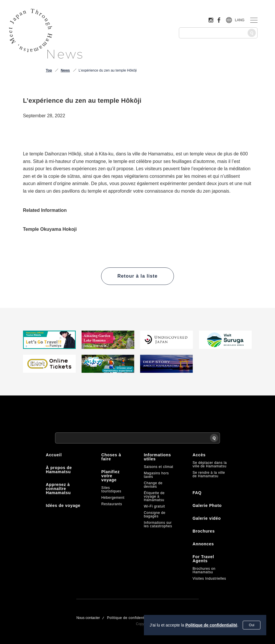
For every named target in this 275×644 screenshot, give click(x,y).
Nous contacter (88, 618)
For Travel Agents (203, 559)
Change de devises (153, 485)
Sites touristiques (111, 489)
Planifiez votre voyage (111, 476)
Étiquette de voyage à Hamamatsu (154, 496)
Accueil (54, 455)
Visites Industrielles (209, 579)
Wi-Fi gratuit (154, 506)
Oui (252, 625)
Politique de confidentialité (211, 625)
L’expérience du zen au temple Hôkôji (108, 70)
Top (49, 70)
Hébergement (113, 498)
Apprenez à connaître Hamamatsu (58, 489)
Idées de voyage (63, 505)
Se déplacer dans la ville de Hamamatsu (210, 464)
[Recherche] (252, 33)
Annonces (203, 544)
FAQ (197, 493)
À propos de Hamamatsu (59, 470)
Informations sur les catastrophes (158, 524)
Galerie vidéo (207, 518)
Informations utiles (157, 457)
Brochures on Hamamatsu (204, 570)
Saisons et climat (159, 467)
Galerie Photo (207, 505)
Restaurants (112, 504)
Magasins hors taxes (156, 475)
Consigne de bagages (155, 515)
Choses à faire (111, 457)
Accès (199, 455)
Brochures (204, 531)
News (65, 70)
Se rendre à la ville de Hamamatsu (209, 474)
